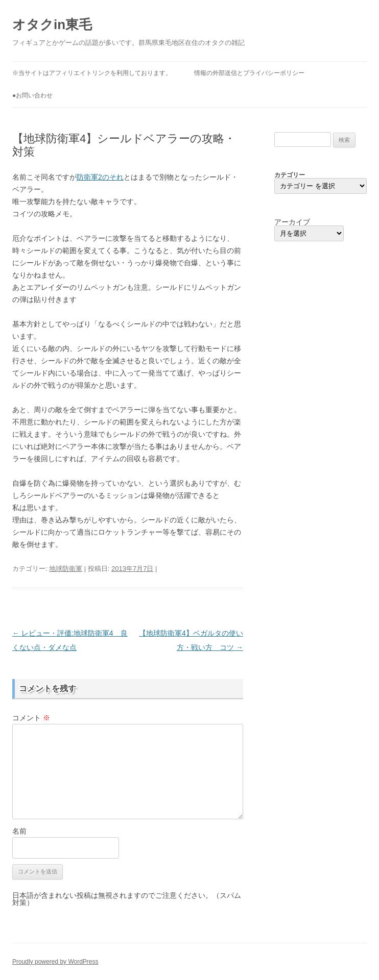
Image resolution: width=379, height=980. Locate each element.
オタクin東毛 (52, 24)
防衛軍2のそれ (100, 177)
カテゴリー (290, 175)
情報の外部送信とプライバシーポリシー (249, 73)
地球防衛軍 (66, 569)
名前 (19, 831)
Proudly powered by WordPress (55, 962)
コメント (31, 718)
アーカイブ (292, 222)
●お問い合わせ (32, 95)
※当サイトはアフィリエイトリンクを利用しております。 (92, 73)
